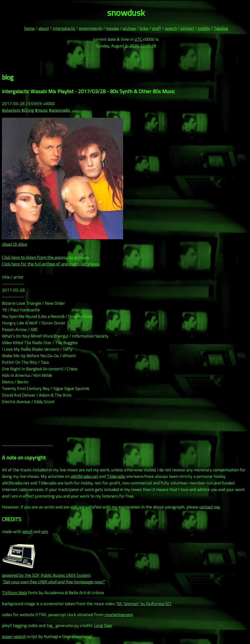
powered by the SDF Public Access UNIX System (53, 575)
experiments (91, 28)
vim (45, 531)
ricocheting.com (119, 614)
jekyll (27, 531)
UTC (138, 39)
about (44, 28)
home (29, 28)
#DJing (28, 110)
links (144, 28)
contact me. (210, 507)
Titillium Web (14, 593)
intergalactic (64, 28)
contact (187, 28)
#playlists (11, 110)
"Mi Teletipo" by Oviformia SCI (144, 604)
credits (204, 28)
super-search (14, 636)
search (171, 28)
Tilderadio (116, 476)
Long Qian (103, 625)
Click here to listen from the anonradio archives (46, 257)
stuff (156, 28)
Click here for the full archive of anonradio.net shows (51, 264)
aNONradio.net (84, 476)
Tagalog (221, 28)
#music (41, 110)
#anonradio (59, 110)
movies (112, 28)
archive (129, 28)
